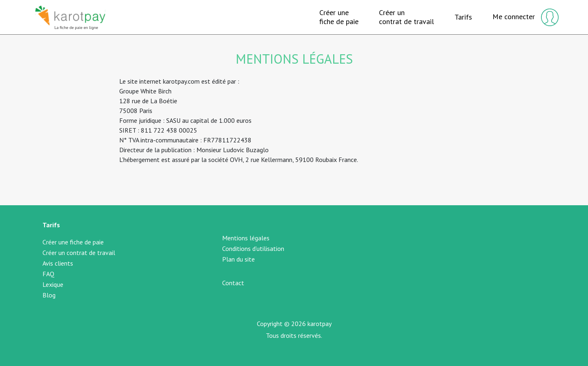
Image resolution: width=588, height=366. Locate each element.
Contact (233, 283)
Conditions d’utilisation (253, 248)
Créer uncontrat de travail (406, 17)
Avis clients (58, 263)
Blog (49, 295)
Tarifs (463, 17)
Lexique (53, 284)
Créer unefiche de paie (339, 17)
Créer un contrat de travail (79, 253)
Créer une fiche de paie (73, 242)
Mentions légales (246, 238)
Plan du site (238, 259)
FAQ (48, 274)
